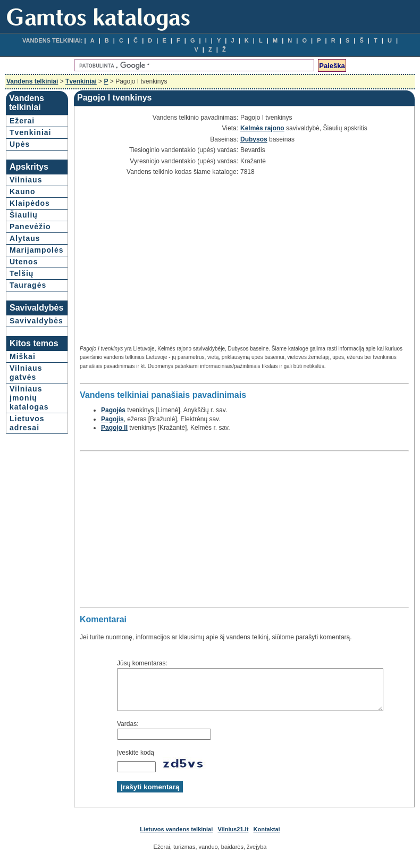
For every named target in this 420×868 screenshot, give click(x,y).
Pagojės (112, 410)
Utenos (24, 262)
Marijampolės (36, 250)
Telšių (22, 273)
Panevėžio (30, 227)
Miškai (23, 356)
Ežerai (22, 121)
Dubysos (253, 139)
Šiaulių (24, 215)
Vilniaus (26, 180)
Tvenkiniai (81, 81)
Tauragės (28, 285)
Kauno (23, 191)
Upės (20, 144)
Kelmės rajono (261, 128)
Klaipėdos (30, 203)
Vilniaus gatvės (26, 373)
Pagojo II (113, 428)
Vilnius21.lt (233, 837)
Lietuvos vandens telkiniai (176, 837)
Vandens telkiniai (32, 81)
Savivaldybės (36, 321)
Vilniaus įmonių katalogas (29, 398)
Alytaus (25, 238)
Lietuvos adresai (27, 423)
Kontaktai (267, 837)
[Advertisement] (168, 261)
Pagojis (111, 419)
